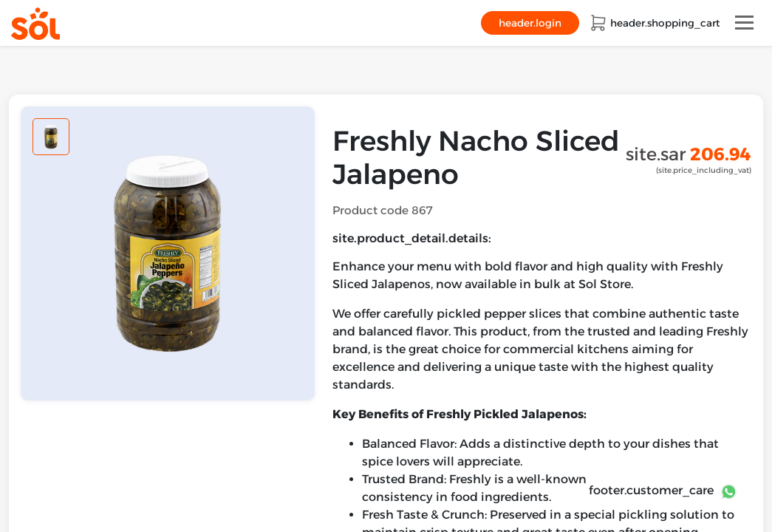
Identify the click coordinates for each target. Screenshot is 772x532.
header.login (530, 23)
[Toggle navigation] (744, 23)
